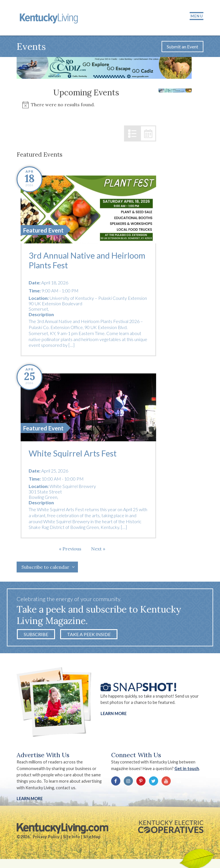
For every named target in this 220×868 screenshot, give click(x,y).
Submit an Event (182, 47)
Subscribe (36, 634)
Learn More (114, 714)
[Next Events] (98, 549)
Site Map (92, 837)
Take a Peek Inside (89, 634)
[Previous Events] (70, 549)
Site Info (71, 837)
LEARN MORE (30, 799)
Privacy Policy (46, 837)
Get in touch (187, 769)
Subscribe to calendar (45, 567)
